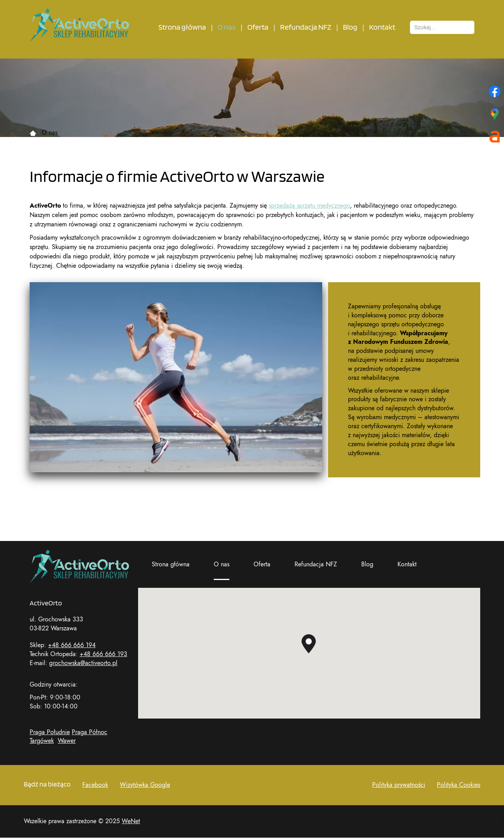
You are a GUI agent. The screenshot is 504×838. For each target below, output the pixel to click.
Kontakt (382, 27)
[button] (309, 644)
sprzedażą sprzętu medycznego (309, 206)
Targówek (42, 741)
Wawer (67, 741)
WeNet (131, 821)
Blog (350, 27)
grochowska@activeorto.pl (83, 663)
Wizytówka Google (145, 785)
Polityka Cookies (459, 785)
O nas (227, 27)
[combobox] (442, 27)
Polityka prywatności (399, 785)
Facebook (95, 785)
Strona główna (182, 27)
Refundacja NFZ (306, 27)
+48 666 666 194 (72, 645)
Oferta (258, 27)
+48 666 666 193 (103, 654)
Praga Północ (90, 732)
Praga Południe (50, 732)
